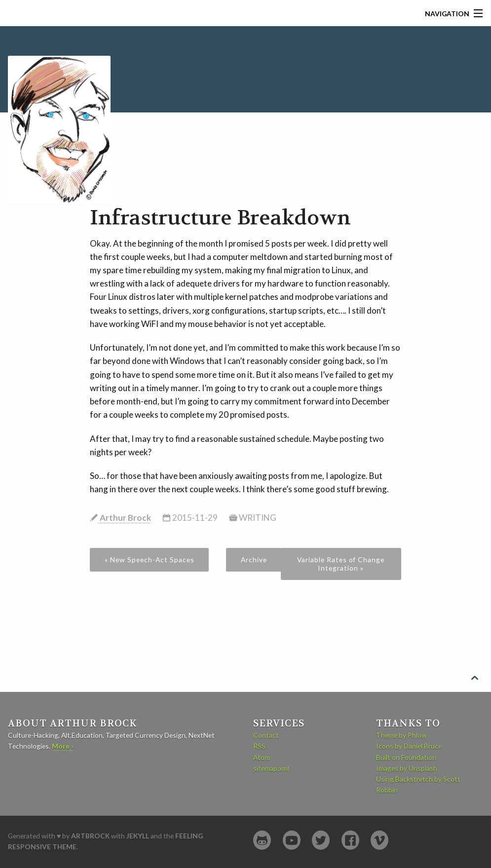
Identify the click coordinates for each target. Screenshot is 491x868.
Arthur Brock (125, 518)
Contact (266, 735)
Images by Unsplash (407, 768)
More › (62, 746)
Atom (262, 757)
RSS (259, 746)
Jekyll (138, 836)
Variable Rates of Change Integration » (341, 564)
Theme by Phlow (401, 735)
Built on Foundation (406, 757)
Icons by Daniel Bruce (409, 746)
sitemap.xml (271, 768)
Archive (254, 560)
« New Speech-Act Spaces (150, 560)
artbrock (90, 836)
